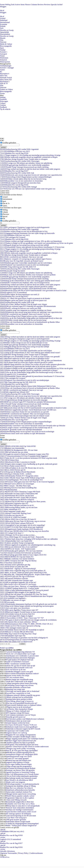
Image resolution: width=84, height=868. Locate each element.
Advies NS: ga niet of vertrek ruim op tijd (20, 666)
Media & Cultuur (6, 44)
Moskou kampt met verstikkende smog (19, 679)
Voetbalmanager (6, 66)
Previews (47, 5)
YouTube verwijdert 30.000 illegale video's (21, 737)
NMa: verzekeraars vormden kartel (18, 664)
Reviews (41, 5)
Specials (54, 5)
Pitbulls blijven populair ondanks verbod (20, 796)
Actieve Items (20, 5)
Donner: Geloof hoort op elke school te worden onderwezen (28, 747)
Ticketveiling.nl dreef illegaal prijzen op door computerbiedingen (26, 177)
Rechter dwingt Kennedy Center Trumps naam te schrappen (24, 159)
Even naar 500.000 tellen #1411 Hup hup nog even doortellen (24, 531)
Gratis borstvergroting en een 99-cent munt (21, 816)
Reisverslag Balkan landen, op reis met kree (19, 507)
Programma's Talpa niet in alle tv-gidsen (20, 798)
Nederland (4, 20)
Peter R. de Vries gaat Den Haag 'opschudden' (22, 751)
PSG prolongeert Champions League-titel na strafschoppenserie (25, 227)
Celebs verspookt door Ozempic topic (17, 580)
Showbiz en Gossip (7, 30)
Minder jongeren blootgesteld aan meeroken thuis (20, 183)
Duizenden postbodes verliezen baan (18, 687)
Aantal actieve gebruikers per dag (15, 565)
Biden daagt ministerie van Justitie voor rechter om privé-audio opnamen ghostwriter (33, 364)
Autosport (3, 54)
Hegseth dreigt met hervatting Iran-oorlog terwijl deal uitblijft (24, 245)
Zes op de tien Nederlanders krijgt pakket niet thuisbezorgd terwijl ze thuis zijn (31, 318)
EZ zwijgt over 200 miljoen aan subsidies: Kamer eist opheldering (26, 163)
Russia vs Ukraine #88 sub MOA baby (17, 632)
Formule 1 (4, 52)
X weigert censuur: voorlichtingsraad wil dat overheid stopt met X (26, 428)
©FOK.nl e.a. (5, 857)
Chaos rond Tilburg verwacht (16, 800)
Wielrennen (4, 58)
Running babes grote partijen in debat (19, 699)
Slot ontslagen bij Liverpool (13, 237)
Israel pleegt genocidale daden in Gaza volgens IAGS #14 (23, 555)
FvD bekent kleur (9, 460)
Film (2, 40)
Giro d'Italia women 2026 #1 (13, 466)
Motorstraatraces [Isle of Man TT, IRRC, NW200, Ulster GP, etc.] (26, 624)
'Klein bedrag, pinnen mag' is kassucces (20, 701)
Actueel (3, 18)
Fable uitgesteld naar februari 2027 (15, 251)
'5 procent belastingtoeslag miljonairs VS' (20, 652)
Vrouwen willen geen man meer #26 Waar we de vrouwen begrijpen (27, 482)
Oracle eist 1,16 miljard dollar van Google (21, 654)
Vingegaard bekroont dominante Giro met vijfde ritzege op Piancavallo (27, 233)
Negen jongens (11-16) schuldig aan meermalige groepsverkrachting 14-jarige (30, 155)
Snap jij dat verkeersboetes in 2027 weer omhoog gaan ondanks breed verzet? (30, 281)
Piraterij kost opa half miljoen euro (19, 760)
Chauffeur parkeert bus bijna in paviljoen (20, 743)
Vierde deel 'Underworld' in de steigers (19, 681)
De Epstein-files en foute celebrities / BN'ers (18, 622)
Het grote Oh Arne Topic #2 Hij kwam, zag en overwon (23, 521)
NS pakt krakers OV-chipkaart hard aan (19, 660)
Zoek (13, 5)
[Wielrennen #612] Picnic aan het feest (17, 496)
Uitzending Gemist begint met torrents (20, 685)
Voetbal (3, 50)
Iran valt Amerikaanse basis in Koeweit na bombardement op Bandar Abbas (30, 322)
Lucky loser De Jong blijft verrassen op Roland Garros (22, 261)
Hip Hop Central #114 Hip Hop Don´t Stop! (18, 634)
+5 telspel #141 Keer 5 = (12, 533)
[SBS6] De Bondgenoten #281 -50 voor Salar (19, 450)
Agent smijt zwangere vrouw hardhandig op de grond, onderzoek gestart (29, 464)
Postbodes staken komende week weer (19, 668)
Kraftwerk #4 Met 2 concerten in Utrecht (18, 462)
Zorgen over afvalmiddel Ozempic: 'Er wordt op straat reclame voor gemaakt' (30, 357)
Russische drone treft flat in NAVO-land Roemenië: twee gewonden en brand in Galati (33, 291)
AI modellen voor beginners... (13, 598)
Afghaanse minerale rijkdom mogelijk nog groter (23, 695)
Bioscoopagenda (6, 46)
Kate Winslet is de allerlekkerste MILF (19, 780)
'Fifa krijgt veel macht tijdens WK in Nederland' (23, 691)
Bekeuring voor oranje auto (15, 689)
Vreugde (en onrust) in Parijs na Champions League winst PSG (24, 454)
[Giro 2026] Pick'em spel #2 (13, 470)
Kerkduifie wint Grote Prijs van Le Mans (20, 804)
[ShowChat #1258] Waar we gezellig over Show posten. (23, 501)
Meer (2, 95)
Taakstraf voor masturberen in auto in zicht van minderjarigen (25, 265)
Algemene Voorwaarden (8, 853)
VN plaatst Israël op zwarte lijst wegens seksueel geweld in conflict (27, 287)
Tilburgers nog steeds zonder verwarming (20, 749)
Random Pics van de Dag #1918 (14, 153)
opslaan (3, 147)
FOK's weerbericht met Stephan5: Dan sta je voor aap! (22, 257)
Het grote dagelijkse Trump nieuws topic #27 (19, 610)
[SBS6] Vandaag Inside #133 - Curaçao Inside (19, 588)
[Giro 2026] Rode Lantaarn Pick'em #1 (17, 523)
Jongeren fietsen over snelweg (16, 733)
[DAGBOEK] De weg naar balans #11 (17, 557)
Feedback (3, 107)
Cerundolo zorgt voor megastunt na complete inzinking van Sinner (26, 310)
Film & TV (4, 83)
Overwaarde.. (8, 602)
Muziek (3, 38)
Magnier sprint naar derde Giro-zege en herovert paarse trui (23, 300)
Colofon (3, 105)
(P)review (6, 214)
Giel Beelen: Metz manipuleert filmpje (19, 709)
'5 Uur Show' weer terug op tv (16, 818)
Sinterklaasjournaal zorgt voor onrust (19, 756)
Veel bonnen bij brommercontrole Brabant (20, 768)
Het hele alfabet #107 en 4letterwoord (16, 642)
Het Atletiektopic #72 (10, 509)
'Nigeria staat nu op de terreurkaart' (19, 707)
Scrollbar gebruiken (9, 143)
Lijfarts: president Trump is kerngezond (17, 543)
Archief (60, 5)
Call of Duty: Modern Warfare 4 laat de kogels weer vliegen (23, 304)
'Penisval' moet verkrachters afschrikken (20, 808)
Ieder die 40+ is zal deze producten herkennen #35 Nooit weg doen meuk (28, 458)
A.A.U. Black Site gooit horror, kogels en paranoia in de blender (25, 298)
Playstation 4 (5, 74)
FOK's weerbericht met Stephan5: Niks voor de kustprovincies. (25, 283)
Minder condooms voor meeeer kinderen (17, 559)
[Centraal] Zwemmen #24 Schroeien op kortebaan (20, 553)
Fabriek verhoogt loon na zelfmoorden (19, 697)
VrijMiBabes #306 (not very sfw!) (15, 151)
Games (2, 70)
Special (5, 216)
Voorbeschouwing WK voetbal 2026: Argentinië (19, 149)
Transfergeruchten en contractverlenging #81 (19, 640)
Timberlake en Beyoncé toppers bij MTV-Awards (23, 729)
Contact (3, 103)
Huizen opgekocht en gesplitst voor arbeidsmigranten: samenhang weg (28, 545)
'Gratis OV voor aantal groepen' (18, 758)
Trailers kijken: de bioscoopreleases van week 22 (20, 294)
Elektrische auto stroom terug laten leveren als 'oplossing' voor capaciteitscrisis (31, 175)
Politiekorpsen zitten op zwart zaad (18, 721)
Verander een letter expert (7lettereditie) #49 (19, 494)
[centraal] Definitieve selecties (14, 578)
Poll (4, 219)
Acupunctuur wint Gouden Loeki (17, 731)
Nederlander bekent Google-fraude (18, 822)
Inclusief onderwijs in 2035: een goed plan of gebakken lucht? (25, 359)
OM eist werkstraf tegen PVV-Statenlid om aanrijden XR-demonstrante (28, 306)
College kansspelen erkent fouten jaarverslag (21, 683)
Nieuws (28, 5)
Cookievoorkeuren (36, 853)
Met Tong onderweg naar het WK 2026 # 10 (18, 267)
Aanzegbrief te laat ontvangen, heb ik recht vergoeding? (22, 525)
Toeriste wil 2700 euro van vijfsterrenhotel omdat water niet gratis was (28, 189)
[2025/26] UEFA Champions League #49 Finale (20, 492)
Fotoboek (3, 99)
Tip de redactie (5, 109)
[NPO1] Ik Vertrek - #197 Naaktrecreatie (18, 549)
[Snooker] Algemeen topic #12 (14, 503)
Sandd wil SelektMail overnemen (17, 662)
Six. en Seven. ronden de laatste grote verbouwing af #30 (23, 573)
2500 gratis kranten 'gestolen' (16, 820)
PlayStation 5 (5, 82)
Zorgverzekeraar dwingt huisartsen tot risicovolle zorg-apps (24, 400)
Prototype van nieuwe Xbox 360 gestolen (20, 770)
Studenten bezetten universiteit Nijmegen (20, 658)
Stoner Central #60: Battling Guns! (16, 513)
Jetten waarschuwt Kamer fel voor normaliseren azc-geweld (24, 412)
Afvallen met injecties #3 (12, 515)
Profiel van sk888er (7, 648)
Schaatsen (3, 60)
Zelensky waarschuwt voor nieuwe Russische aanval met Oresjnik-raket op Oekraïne (33, 426)
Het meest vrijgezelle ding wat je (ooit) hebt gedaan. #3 (23, 571)
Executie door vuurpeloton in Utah (18, 693)
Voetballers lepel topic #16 (13, 636)
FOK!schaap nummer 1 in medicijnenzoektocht (22, 784)
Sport (2, 48)
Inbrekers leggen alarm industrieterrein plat (21, 741)
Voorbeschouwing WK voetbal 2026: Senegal (18, 187)
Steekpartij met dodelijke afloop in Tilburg (21, 786)
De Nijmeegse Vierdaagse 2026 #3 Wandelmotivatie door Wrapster (26, 596)
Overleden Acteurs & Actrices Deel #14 (17, 614)
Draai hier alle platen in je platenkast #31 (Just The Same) (24, 594)
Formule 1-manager (7, 68)
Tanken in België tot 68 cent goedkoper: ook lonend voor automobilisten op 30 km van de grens (36, 243)
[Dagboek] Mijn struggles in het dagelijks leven (20, 592)
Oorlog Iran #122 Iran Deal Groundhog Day (18, 488)
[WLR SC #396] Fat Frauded (13, 517)
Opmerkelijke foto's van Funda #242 (16, 541)
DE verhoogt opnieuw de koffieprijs (18, 814)
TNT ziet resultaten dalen (15, 677)
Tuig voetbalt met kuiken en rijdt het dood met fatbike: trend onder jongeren (30, 169)
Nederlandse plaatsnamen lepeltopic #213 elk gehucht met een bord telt (28, 604)
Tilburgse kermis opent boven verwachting (21, 794)
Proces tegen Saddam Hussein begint (19, 764)
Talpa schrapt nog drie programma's (19, 766)
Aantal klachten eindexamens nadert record (21, 812)
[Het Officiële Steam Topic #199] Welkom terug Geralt (22, 478)
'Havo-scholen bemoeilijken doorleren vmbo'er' (22, 674)
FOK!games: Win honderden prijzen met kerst (22, 745)
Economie (4, 24)
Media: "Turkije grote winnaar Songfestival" (21, 826)
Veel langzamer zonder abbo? (13, 511)
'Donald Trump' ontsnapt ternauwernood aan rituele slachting (24, 167)
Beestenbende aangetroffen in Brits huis (20, 802)
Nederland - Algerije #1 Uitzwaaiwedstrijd (18, 569)
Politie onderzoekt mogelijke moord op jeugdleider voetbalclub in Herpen (29, 157)
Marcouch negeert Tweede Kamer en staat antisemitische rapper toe (27, 612)
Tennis (2, 56)
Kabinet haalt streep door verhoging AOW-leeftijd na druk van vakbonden (29, 539)
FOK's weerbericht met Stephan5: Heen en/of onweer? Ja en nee (25, 314)
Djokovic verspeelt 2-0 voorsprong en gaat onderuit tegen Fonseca (26, 259)
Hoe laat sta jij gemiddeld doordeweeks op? (22, 703)
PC (1, 72)
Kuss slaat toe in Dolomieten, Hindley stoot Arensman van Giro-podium (28, 275)
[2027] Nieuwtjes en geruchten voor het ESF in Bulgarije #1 (24, 638)
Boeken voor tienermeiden (12, 448)
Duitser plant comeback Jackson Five (19, 792)
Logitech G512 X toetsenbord (13, 292)
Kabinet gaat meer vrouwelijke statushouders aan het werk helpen (26, 263)
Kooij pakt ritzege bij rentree (13, 271)
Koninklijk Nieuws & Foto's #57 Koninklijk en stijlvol (22, 630)
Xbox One (4, 76)
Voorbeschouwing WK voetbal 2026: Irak (17, 173)
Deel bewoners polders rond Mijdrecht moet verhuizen (25, 719)
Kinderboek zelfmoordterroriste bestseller (20, 790)
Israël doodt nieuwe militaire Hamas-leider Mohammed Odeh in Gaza (28, 386)
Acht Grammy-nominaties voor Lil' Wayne (21, 715)
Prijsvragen (4, 101)
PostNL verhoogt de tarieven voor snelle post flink (21, 308)
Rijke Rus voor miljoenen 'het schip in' (19, 788)
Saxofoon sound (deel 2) (11, 563)
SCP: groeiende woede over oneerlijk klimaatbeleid (21, 430)
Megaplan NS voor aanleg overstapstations (21, 735)
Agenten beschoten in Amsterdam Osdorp (20, 772)
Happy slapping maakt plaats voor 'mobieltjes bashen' (25, 739)
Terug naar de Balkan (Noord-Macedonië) (18, 472)
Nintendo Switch (6, 78)
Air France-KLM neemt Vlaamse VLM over (21, 725)
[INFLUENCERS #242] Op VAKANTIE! (18, 446)
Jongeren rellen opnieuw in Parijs (17, 762)
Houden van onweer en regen (13, 600)
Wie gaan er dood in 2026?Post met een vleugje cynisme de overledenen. (28, 620)
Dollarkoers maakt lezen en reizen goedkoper (22, 727)
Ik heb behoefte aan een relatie (14, 452)
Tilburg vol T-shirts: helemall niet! (18, 711)
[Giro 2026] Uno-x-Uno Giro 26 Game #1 (18, 519)
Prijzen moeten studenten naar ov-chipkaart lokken (24, 705)
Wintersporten (5, 62)
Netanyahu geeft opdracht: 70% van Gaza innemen (21, 551)
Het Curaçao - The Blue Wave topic (15, 486)
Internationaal (5, 22)
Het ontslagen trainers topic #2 (14, 628)
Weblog (8, 5)
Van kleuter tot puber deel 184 (14, 567)
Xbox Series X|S (6, 80)
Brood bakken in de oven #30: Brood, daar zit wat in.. (22, 468)
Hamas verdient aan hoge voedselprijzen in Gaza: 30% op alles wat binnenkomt (31, 241)
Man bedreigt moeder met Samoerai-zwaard (21, 778)
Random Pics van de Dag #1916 (14, 185)
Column (5, 212)
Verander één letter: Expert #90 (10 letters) (18, 498)
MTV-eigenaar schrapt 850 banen (17, 713)
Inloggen (3, 7)
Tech (2, 28)
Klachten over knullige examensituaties (20, 810)
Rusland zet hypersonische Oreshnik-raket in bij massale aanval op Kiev (28, 366)
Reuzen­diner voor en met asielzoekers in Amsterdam (21, 181)
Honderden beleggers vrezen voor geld (19, 672)
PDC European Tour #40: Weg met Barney (18, 561)
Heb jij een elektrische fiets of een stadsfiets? (19, 547)
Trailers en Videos (6, 89)
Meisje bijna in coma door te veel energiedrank (23, 806)
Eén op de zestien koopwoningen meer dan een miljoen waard (25, 416)
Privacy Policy (23, 853)
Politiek (3, 26)
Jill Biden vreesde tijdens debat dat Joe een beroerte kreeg (23, 179)
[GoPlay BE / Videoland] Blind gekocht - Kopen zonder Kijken (25, 575)
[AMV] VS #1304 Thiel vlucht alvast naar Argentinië (22, 527)
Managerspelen (5, 64)
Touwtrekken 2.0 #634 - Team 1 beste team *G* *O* (22, 618)
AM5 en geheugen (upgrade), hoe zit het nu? (18, 582)
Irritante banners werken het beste (18, 723)
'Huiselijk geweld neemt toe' (16, 717)
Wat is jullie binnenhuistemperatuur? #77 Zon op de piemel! (24, 590)
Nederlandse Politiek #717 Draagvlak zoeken (19, 476)
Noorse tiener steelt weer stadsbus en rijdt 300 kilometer (23, 434)
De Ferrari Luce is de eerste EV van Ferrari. (18, 584)
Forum (2, 5)
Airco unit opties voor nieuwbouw (15, 608)
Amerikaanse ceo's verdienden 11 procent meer (22, 656)
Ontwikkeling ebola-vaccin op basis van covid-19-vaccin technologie (27, 432)
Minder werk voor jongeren (15, 782)
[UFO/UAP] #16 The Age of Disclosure (17, 576)
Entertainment (5, 34)
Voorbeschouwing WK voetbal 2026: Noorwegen (20, 161)
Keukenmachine (9, 490)
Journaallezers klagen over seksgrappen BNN (22, 754)
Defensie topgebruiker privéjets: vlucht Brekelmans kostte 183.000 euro (28, 289)
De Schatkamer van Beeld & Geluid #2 (17, 500)
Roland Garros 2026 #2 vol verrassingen (17, 484)
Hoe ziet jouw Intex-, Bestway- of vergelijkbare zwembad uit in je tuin (27, 586)
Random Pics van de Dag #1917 (14, 171)
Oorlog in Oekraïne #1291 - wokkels (16, 474)
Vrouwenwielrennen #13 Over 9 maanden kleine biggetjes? (24, 456)
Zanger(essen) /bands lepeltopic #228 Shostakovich (21, 529)
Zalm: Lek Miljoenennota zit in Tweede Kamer (22, 774)
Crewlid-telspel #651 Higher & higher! (17, 616)
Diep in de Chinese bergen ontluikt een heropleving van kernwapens (27, 606)
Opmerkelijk (4, 32)
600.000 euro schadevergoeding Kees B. (21, 752)
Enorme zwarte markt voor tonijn (17, 676)
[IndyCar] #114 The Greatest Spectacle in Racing (20, 626)
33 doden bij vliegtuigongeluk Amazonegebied (22, 824)
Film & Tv (6, 203)
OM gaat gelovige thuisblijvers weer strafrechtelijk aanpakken (25, 165)
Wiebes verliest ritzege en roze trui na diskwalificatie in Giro (24, 231)
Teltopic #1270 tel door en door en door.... (18, 535)
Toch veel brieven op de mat (16, 670)
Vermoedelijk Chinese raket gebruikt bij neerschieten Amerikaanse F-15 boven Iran (32, 247)
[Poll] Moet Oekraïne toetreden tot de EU (17, 505)
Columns (34, 5)
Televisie (3, 42)
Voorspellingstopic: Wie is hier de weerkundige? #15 (21, 480)
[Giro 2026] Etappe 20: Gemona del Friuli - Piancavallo (22, 537)
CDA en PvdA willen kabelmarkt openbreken (22, 776)
